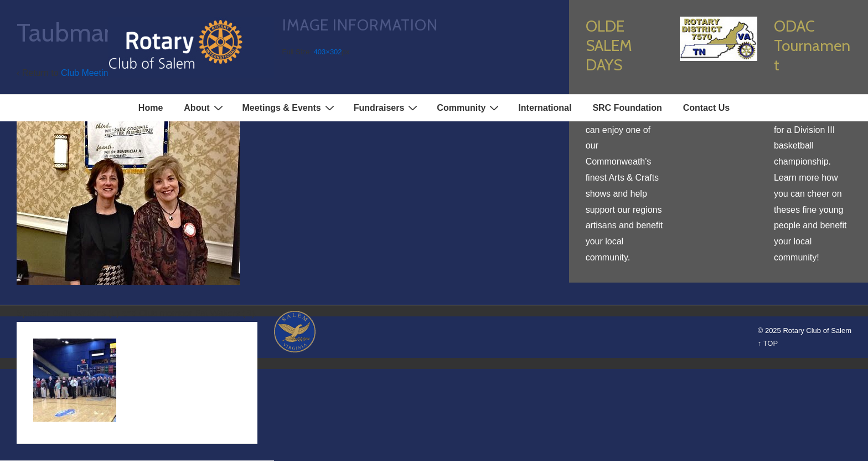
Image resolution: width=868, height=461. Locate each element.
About (205, 107)
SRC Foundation (627, 108)
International (545, 108)
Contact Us (706, 108)
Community (469, 107)
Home (151, 108)
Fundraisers (387, 107)
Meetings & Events (290, 107)
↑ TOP (768, 343)
